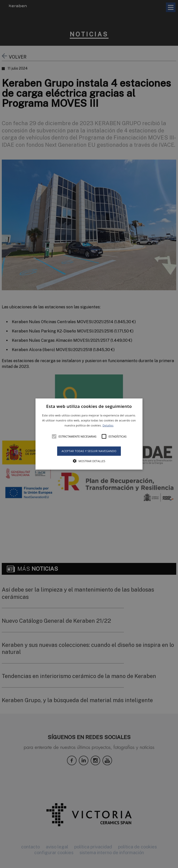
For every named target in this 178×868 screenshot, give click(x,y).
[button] (89, 434)
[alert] (89, 434)
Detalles (108, 425)
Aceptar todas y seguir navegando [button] (89, 451)
